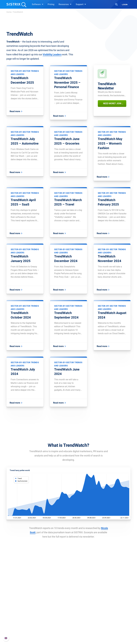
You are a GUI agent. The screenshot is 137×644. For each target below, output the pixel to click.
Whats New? (108, 615)
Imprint (14, 628)
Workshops (77, 615)
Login (125, 5)
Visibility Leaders (52, 54)
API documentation (112, 619)
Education (15, 619)
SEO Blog (76, 624)
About (13, 611)
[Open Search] (116, 4)
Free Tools (77, 628)
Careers (18, 615)
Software (38, 4)
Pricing (51, 4)
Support (81, 4)
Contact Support (110, 624)
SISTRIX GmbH (18, 606)
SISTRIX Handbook (112, 611)
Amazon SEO (47, 619)
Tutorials (76, 632)
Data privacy (16, 624)
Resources (65, 4)
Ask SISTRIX (78, 611)
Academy (76, 619)
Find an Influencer (49, 624)
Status (106, 628)
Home (9, 12)
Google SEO (47, 615)
